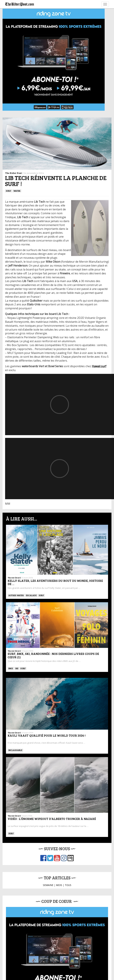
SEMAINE (48, 885)
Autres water (16, 595)
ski (17, 668)
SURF (9, 191)
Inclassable (15, 750)
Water (17, 191)
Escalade (31, 595)
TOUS (68, 885)
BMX (11, 668)
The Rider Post (13, 173)
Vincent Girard (14, 578)
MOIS (59, 885)
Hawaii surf (99, 366)
